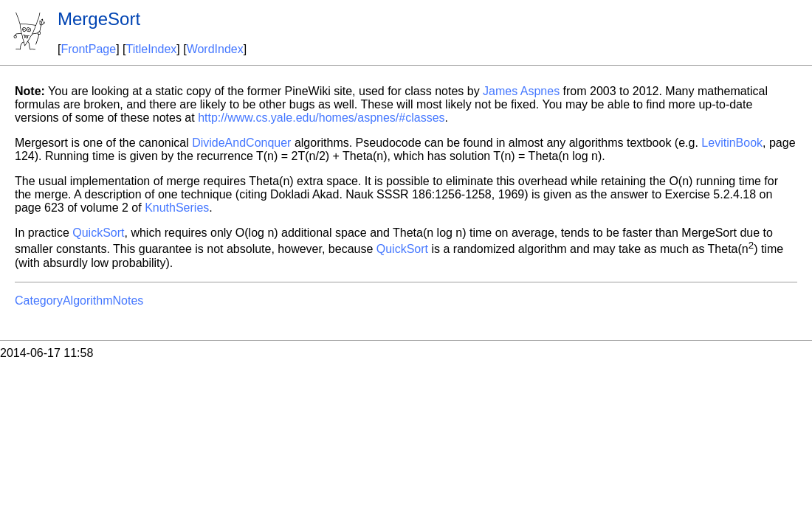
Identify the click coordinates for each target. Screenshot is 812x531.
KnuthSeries (177, 208)
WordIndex (215, 49)
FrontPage (88, 49)
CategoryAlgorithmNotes (79, 301)
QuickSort (98, 233)
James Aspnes (521, 91)
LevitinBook (732, 143)
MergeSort (99, 19)
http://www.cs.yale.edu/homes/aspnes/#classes (321, 118)
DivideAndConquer (241, 143)
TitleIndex (152, 49)
